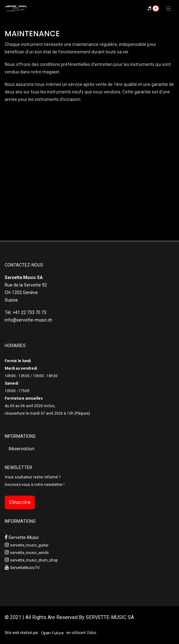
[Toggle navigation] (169, 8)
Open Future (52, 633)
